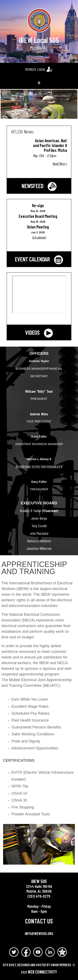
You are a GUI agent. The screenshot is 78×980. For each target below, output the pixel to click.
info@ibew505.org (39, 933)
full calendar (39, 237)
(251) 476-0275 (39, 896)
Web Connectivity (42, 972)
